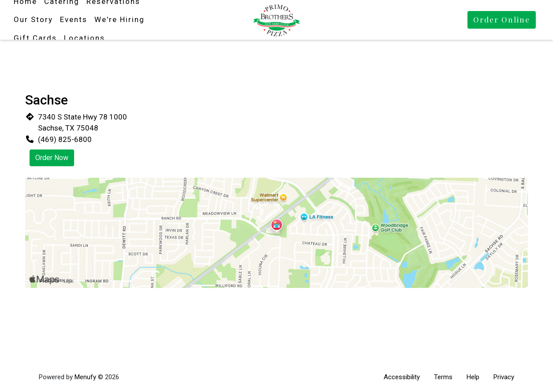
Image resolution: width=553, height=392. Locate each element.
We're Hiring (120, 19)
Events (74, 19)
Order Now (52, 158)
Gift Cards (35, 38)
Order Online (502, 19)
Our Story (33, 19)
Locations (84, 38)
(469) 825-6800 (65, 139)
